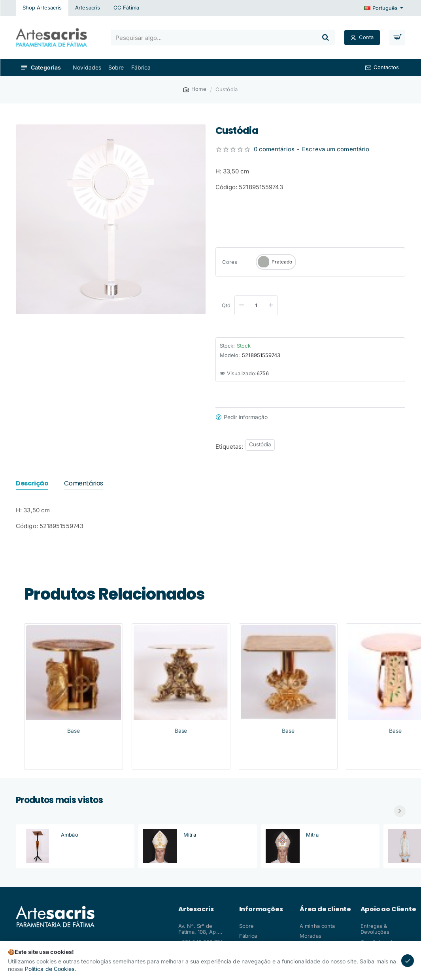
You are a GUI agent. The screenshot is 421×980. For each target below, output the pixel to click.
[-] (242, 305)
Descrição (32, 484)
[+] (271, 305)
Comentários (84, 484)
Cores (230, 262)
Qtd (226, 305)
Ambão (70, 835)
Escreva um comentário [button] (336, 149)
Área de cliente (325, 909)
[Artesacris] (88, 8)
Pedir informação (246, 417)
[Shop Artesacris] (42, 8)
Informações (261, 909)
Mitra (190, 835)
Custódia (260, 444)
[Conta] (362, 38)
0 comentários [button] (274, 149)
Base (74, 731)
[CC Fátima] (126, 8)
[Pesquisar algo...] (325, 38)
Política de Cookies (50, 969)
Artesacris (196, 909)
